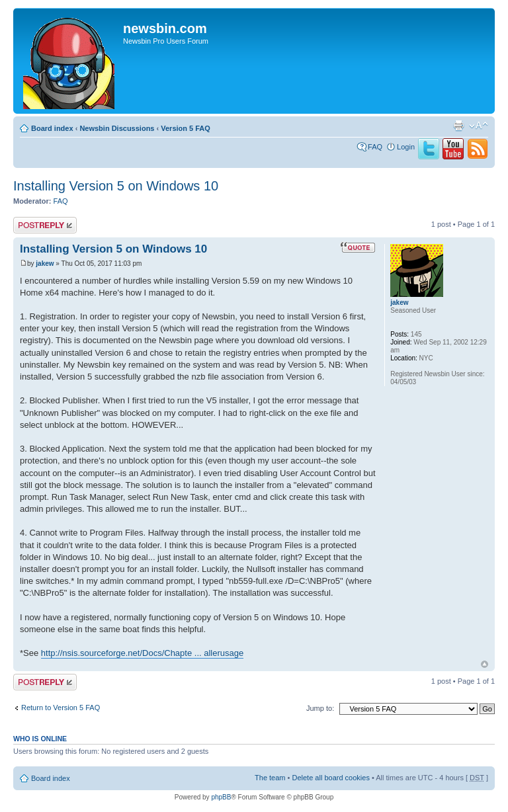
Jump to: (320, 708)
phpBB (221, 797)
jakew (45, 264)
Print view (458, 126)
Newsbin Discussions (117, 128)
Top (485, 664)
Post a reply (45, 225)
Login (406, 147)
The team (270, 778)
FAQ (375, 147)
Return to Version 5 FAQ (61, 708)
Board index (52, 128)
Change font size (479, 126)
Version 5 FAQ (186, 128)
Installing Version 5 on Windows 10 (116, 186)
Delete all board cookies (330, 778)
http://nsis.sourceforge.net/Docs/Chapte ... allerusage (142, 653)
